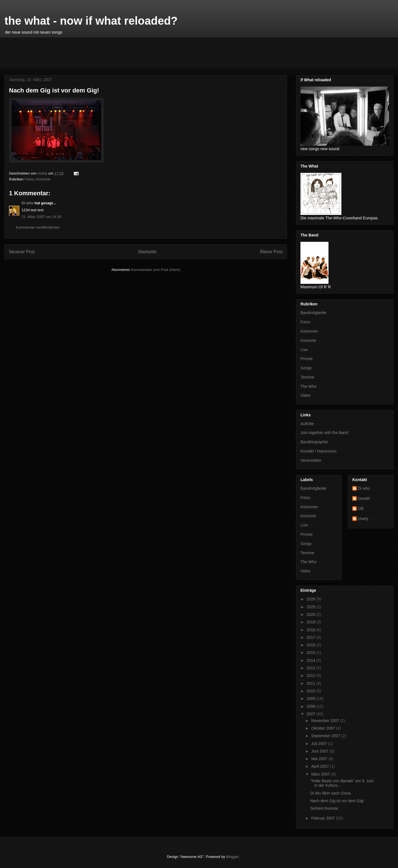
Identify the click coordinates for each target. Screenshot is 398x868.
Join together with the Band (324, 433)
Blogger (232, 857)
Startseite (147, 252)
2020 (312, 614)
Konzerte (43, 179)
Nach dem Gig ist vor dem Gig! (337, 801)
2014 (312, 660)
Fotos (29, 179)
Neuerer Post (22, 252)
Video (306, 395)
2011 (312, 683)
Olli (361, 509)
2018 (312, 630)
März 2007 (321, 774)
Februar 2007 (323, 818)
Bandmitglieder (313, 313)
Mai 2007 (320, 759)
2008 (312, 706)
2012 (312, 676)
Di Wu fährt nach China (330, 793)
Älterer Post (271, 252)
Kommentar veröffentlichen (38, 227)
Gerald (364, 498)
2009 (312, 698)
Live (304, 350)
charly (363, 519)
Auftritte (307, 424)
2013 (312, 668)
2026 (312, 599)
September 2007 (326, 736)
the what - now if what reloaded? (91, 21)
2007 (312, 714)
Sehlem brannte (324, 808)
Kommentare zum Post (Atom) (156, 270)
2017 (312, 637)
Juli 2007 (320, 744)
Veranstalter (311, 460)
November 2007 (326, 721)
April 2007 (321, 766)
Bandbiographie (314, 442)
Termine (307, 377)
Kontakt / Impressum (318, 451)
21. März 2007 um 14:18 (41, 217)
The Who (308, 386)
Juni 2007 (320, 751)
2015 (312, 653)
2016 (312, 645)
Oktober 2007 (324, 728)
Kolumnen (309, 331)
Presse (307, 359)
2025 (312, 607)
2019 (312, 622)
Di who (28, 203)
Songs (306, 368)
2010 (312, 691)
